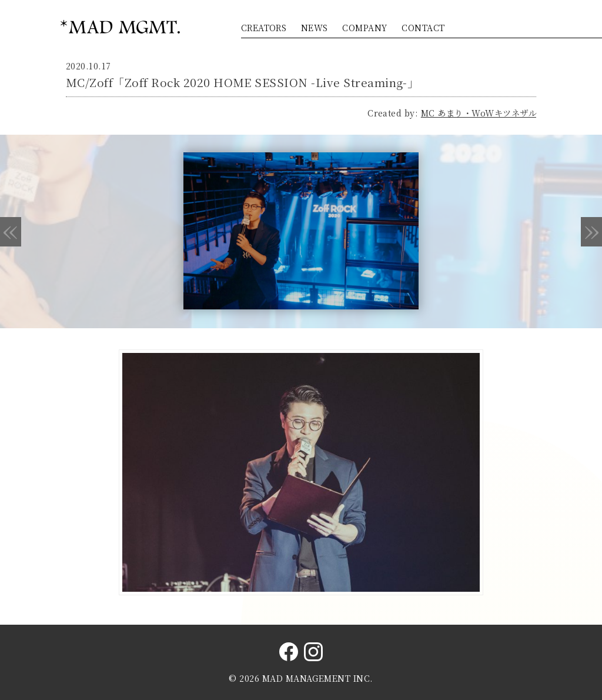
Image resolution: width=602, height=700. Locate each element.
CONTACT (423, 28)
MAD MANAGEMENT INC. (318, 678)
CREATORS (264, 28)
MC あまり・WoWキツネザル (479, 113)
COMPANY (364, 28)
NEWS (315, 28)
